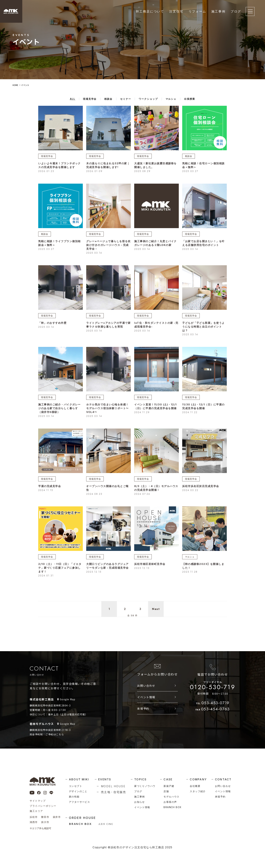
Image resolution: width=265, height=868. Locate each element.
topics (140, 779)
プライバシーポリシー (43, 806)
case (168, 779)
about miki (79, 779)
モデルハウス (171, 797)
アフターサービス (79, 802)
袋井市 (57, 817)
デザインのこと (78, 791)
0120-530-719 (213, 689)
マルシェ (190, 558)
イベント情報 (146, 700)
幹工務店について (150, 11)
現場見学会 (47, 156)
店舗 (166, 791)
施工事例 (218, 11)
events (105, 779)
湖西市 (34, 822)
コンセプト (76, 786)
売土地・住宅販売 (113, 792)
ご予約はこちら (55, 738)
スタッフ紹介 (198, 791)
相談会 (189, 156)
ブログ (236, 11)
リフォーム (197, 11)
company (198, 779)
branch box (173, 807)
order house (82, 818)
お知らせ (140, 802)
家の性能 (74, 797)
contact (223, 779)
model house (113, 786)
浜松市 (34, 817)
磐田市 (45, 817)
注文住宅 (176, 11)
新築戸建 (169, 786)
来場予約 (143, 712)
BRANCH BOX (80, 824)
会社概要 (195, 786)
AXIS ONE (106, 824)
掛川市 (45, 822)
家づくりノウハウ (145, 786)
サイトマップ (38, 801)
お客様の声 (170, 802)
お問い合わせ (146, 689)
